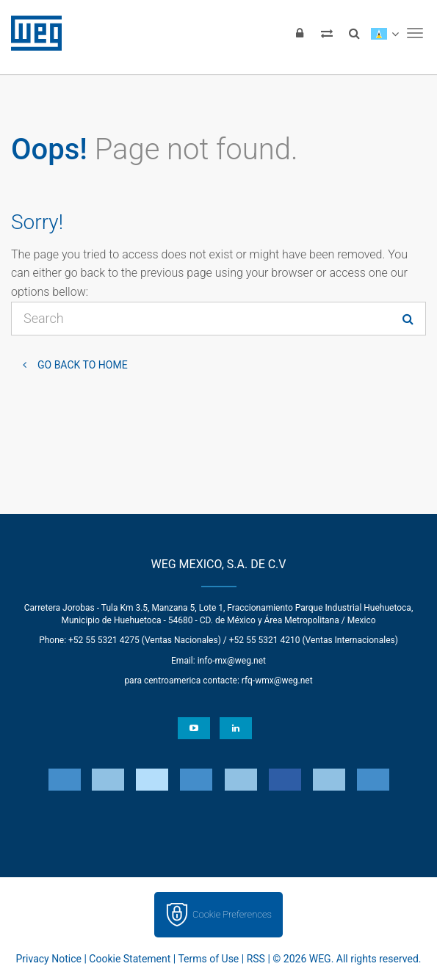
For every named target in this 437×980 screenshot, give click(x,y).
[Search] (354, 33)
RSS (256, 959)
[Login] (300, 33)
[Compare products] (327, 33)
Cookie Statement (130, 959)
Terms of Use (208, 959)
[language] (384, 33)
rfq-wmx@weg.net (277, 680)
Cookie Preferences (232, 914)
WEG (31, 33)
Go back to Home (83, 365)
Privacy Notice (49, 959)
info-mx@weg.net (232, 661)
